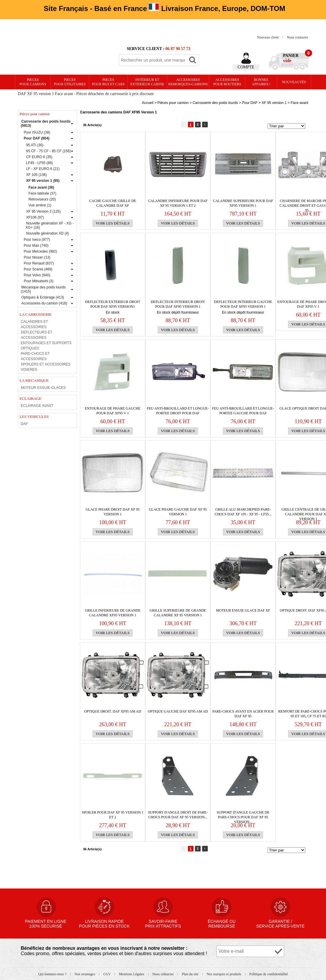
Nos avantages (85, 974)
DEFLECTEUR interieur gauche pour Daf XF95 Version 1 (243, 304)
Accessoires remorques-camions (188, 82)
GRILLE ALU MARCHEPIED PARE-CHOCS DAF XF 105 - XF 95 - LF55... (243, 512)
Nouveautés (294, 82)
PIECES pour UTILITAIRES (70, 82)
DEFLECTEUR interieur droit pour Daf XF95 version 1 (178, 304)
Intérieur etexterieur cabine (147, 82)
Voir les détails (113, 223)
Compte (246, 67)
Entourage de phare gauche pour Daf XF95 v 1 (112, 411)
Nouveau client (268, 37)
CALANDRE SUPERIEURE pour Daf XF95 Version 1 (243, 203)
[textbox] (153, 60)
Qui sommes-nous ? (53, 974)
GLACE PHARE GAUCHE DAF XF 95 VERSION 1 (178, 512)
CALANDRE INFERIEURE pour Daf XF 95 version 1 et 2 (178, 203)
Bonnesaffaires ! (261, 82)
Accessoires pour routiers (227, 82)
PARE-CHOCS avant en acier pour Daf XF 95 (243, 714)
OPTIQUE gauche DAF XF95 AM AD (178, 711)
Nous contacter (298, 37)
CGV (107, 974)
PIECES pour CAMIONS (33, 82)
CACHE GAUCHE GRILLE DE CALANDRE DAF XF (113, 203)
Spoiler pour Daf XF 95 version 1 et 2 (113, 815)
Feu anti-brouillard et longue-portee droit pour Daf (178, 411)
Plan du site (191, 974)
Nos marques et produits (224, 974)
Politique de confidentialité (269, 974)
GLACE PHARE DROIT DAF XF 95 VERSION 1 (113, 512)
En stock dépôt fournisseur (178, 312)
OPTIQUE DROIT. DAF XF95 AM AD (113, 711)
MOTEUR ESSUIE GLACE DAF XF (243, 610)
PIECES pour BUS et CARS (108, 82)
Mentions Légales (132, 974)
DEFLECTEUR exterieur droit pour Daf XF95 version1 (113, 304)
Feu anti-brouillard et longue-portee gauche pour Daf (243, 411)
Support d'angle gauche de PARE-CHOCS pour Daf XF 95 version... (243, 815)
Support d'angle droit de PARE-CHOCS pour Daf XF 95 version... (178, 815)
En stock (113, 312)
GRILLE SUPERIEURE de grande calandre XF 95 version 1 (178, 613)
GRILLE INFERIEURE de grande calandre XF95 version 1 (113, 613)
